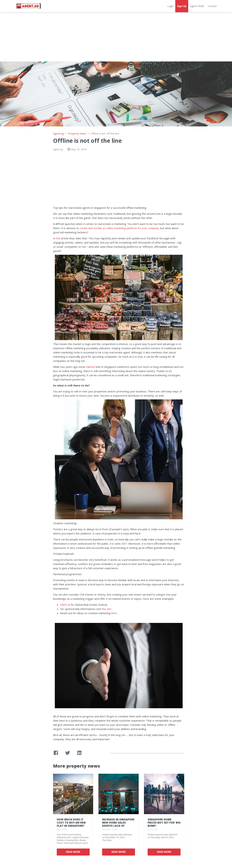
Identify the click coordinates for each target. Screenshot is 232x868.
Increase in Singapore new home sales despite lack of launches (118, 824)
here (114, 613)
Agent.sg (58, 133)
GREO (64, 605)
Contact (212, 6)
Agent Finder (197, 6)
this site (107, 609)
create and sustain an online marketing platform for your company (119, 228)
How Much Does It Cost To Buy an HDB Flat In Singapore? (71, 823)
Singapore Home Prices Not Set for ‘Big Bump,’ (164, 823)
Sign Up (182, 6)
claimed (91, 367)
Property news (77, 133)
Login (170, 6)
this (58, 238)
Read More (73, 852)
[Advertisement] (116, 37)
